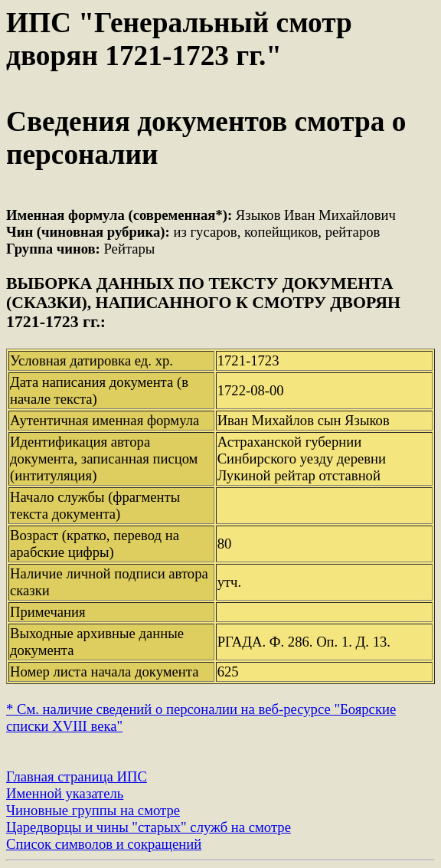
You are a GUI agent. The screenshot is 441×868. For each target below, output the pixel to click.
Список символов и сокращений (104, 844)
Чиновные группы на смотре (93, 810)
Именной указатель (65, 793)
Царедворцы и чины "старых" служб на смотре (149, 827)
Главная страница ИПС (77, 776)
